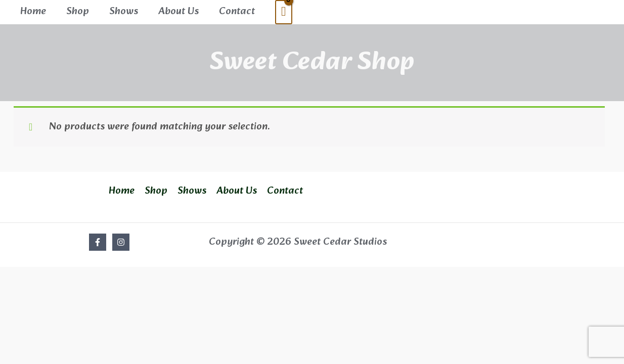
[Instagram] (121, 242)
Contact (237, 12)
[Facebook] (98, 242)
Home (33, 12)
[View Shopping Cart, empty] (284, 12)
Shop (78, 12)
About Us (179, 12)
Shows (124, 12)
